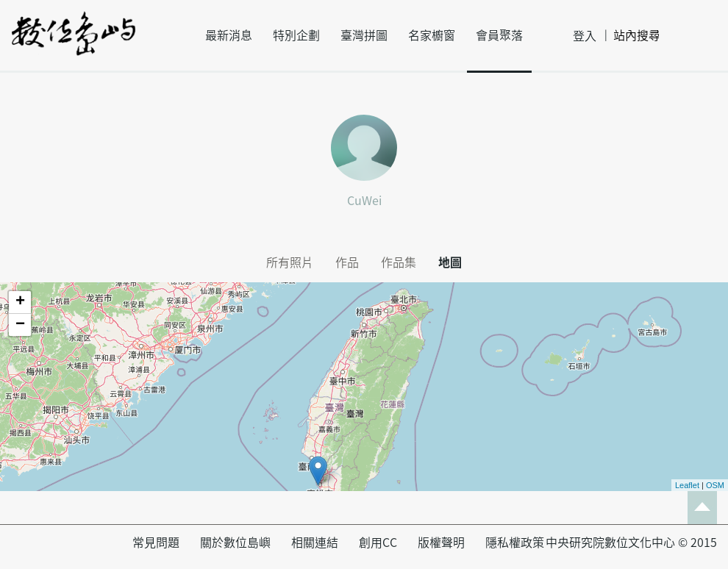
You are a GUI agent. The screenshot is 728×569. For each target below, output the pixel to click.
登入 (585, 36)
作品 (347, 262)
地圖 (450, 262)
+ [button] (20, 302)
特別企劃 (296, 35)
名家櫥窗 (432, 35)
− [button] (20, 325)
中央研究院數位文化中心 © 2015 (631, 543)
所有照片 (290, 262)
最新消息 (229, 35)
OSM (715, 485)
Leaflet (687, 485)
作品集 (399, 262)
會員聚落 (499, 35)
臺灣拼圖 (364, 35)
